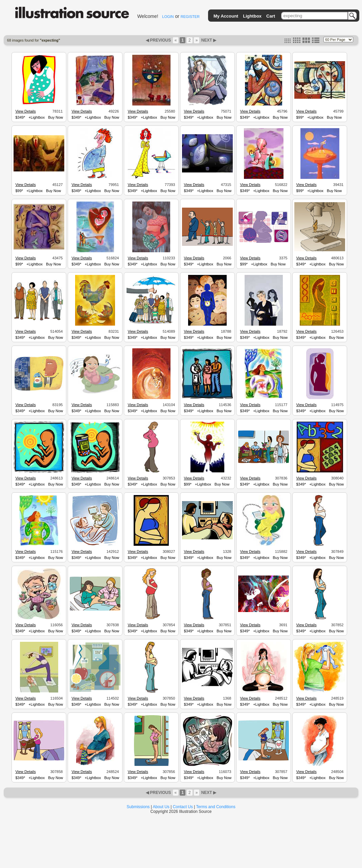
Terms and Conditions (216, 807)
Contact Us (183, 807)
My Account (226, 16)
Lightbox (252, 16)
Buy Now (55, 117)
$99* (300, 117)
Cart (271, 16)
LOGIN (168, 17)
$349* (20, 117)
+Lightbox (37, 117)
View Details (25, 111)
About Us (161, 807)
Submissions (138, 807)
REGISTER (190, 17)
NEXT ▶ (208, 40)
